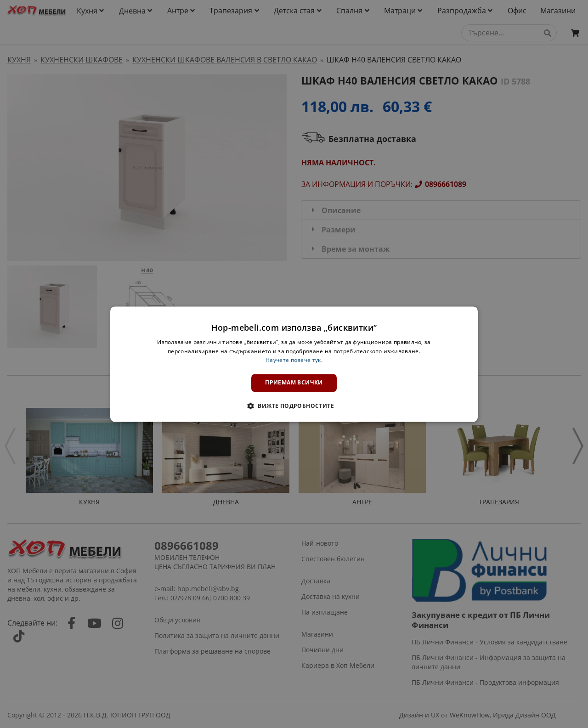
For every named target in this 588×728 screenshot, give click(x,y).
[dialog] (294, 364)
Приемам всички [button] (294, 383)
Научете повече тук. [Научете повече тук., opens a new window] (294, 360)
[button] (294, 406)
